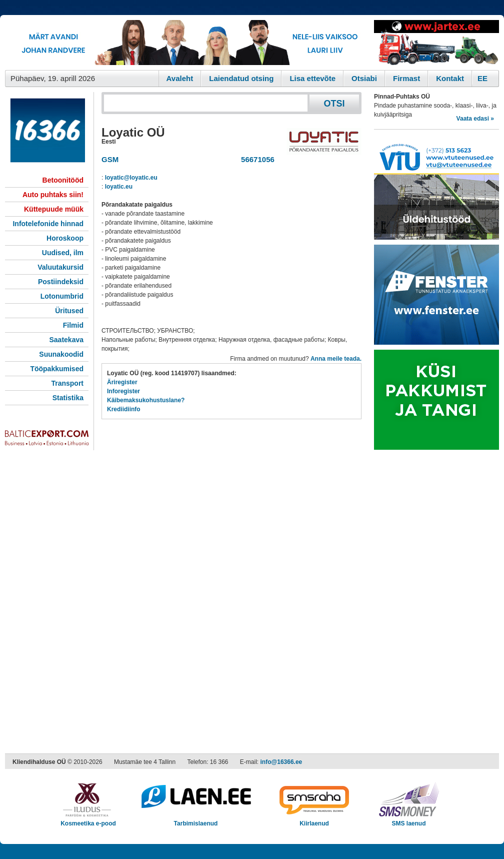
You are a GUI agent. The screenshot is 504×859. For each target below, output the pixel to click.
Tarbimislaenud (196, 820)
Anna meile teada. (336, 359)
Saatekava (66, 340)
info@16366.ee (281, 762)
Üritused (69, 311)
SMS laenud (409, 820)
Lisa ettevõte (312, 78)
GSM (110, 159)
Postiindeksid (61, 282)
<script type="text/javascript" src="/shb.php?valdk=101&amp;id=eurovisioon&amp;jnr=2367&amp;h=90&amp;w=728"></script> (187, 43)
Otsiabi (364, 78)
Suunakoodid (61, 354)
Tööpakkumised (57, 369)
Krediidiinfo (124, 409)
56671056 (256, 159)
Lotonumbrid (62, 296)
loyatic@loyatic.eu (131, 178)
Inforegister (123, 391)
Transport (67, 383)
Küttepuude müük (54, 209)
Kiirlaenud (314, 820)
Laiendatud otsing (241, 78)
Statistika (68, 398)
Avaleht (180, 78)
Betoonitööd (63, 180)
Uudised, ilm (63, 253)
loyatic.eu (119, 187)
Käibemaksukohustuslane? (146, 400)
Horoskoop (65, 238)
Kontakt (450, 78)
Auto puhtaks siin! (53, 195)
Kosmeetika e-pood (88, 820)
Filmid (73, 325)
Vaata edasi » (475, 119)
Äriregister (122, 382)
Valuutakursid (60, 267)
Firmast (406, 78)
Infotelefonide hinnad (48, 224)
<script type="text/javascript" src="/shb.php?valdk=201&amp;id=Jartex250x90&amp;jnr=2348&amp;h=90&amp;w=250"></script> (436, 43)
